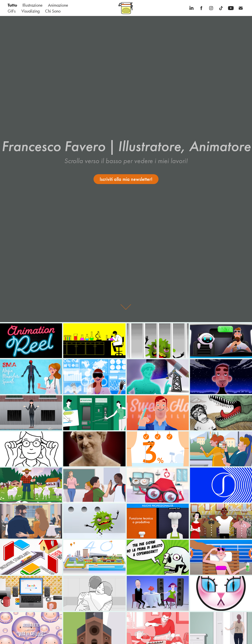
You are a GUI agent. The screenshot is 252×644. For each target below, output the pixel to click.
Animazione (58, 5)
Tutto (12, 5)
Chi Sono (53, 11)
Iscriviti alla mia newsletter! (126, 179)
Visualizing (31, 11)
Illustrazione (32, 5)
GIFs (12, 11)
